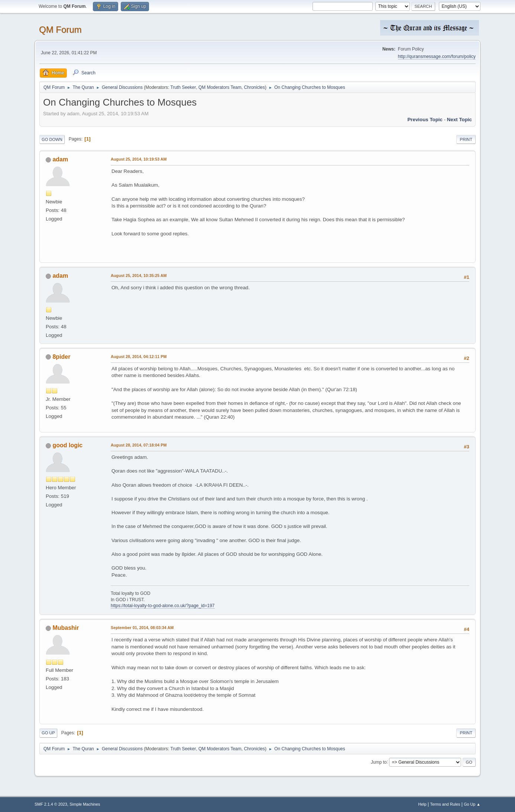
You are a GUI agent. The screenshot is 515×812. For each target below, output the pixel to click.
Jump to (379, 762)
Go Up (48, 733)
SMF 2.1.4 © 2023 (51, 804)
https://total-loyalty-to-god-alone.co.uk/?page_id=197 (163, 606)
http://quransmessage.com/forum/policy (437, 57)
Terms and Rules (445, 804)
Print (466, 139)
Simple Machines (85, 804)
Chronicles (254, 87)
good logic (67, 445)
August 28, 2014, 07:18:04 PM (139, 445)
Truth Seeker (183, 87)
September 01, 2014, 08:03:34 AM (142, 628)
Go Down (52, 139)
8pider (61, 357)
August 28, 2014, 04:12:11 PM (139, 357)
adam (60, 159)
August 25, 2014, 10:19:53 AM (139, 159)
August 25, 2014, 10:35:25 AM (139, 275)
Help (422, 804)
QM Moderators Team (220, 87)
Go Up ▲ (472, 804)
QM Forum (60, 30)
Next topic (459, 120)
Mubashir (66, 628)
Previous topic (425, 120)
